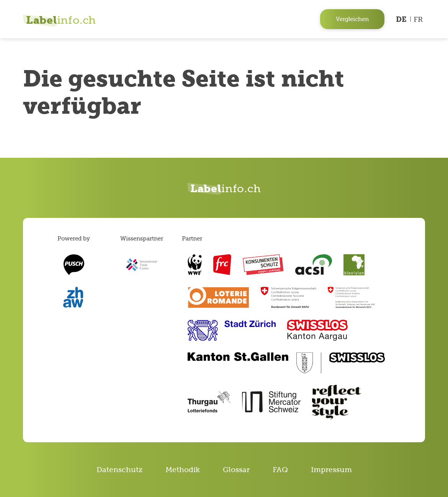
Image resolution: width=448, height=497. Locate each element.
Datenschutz (119, 470)
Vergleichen (352, 19)
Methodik (183, 470)
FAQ (280, 470)
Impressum (331, 470)
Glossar (236, 470)
